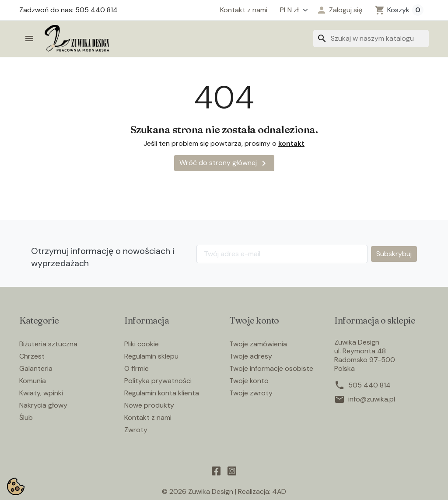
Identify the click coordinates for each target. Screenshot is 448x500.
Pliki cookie (142, 344)
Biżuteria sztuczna (48, 344)
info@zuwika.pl (372, 399)
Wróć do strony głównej (224, 163)
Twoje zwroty (251, 393)
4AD (279, 491)
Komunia (33, 381)
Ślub (26, 417)
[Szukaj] (371, 39)
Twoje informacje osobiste (271, 368)
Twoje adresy (251, 356)
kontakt (291, 143)
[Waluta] (292, 10)
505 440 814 (369, 385)
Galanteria (36, 368)
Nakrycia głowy (43, 405)
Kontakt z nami (244, 10)
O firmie (136, 368)
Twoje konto (249, 381)
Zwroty (136, 430)
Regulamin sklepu (151, 356)
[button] (339, 10)
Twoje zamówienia (258, 344)
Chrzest (32, 356)
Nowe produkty (149, 405)
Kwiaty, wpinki (41, 393)
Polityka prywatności (158, 381)
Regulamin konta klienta (162, 393)
